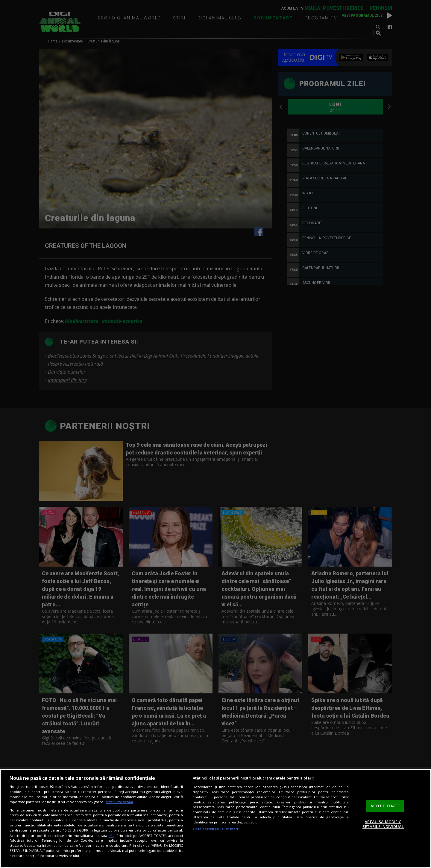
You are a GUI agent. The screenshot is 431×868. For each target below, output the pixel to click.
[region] (215, 819)
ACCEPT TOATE (385, 806)
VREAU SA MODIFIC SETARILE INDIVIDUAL (383, 824)
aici (111, 836)
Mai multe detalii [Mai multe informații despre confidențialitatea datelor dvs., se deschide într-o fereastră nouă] (119, 802)
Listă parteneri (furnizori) (216, 829)
